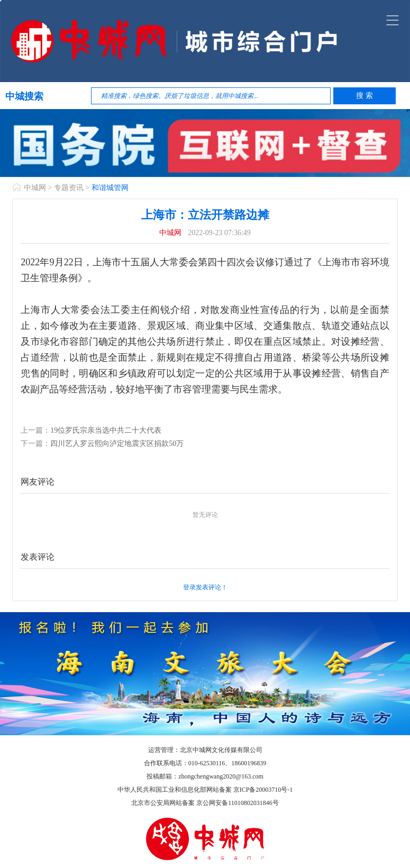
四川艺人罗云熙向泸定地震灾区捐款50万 (117, 444)
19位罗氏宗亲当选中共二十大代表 (106, 430)
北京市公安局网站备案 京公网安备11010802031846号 (205, 803)
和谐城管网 (110, 188)
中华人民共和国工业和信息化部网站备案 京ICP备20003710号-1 (205, 790)
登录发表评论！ (205, 587)
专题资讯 (69, 188)
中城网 (35, 188)
